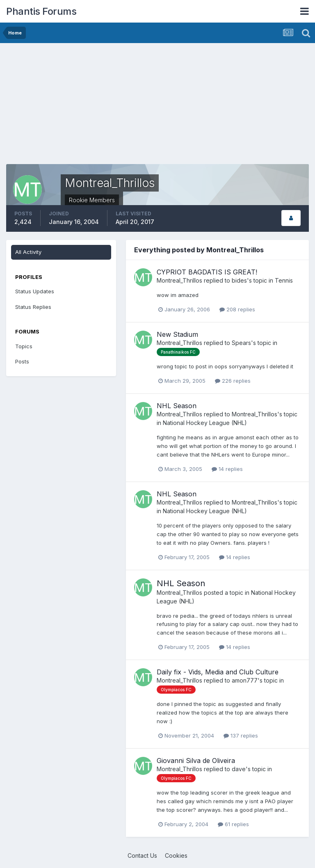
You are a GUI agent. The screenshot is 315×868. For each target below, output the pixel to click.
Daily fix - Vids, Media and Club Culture (218, 672)
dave (239, 769)
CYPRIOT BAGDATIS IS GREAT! (207, 272)
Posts (22, 361)
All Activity (28, 252)
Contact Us (142, 855)
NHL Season (177, 406)
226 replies (233, 381)
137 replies (241, 736)
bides (239, 280)
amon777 (245, 680)
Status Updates (35, 291)
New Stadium (177, 334)
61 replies (233, 824)
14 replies (227, 469)
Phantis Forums (41, 11)
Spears (241, 343)
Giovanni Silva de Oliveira (196, 761)
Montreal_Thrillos (179, 280)
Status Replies (33, 307)
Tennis (284, 280)
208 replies (237, 309)
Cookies (176, 855)
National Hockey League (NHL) (205, 423)
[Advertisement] (102, 107)
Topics (24, 346)
